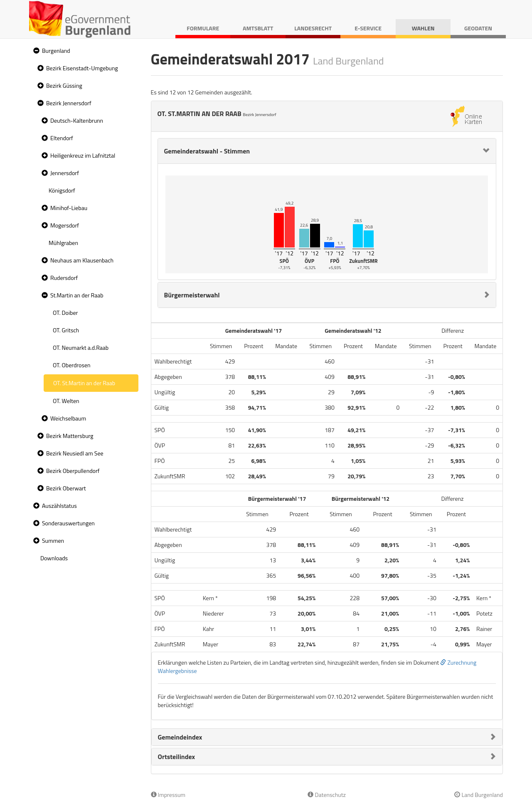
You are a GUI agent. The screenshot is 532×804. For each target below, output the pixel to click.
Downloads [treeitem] (54, 558)
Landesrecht (313, 28)
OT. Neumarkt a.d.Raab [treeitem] (81, 348)
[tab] (327, 151)
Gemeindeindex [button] (180, 737)
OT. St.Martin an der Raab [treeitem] (84, 383)
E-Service (368, 28)
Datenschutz (326, 795)
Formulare (203, 28)
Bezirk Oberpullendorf (73, 471)
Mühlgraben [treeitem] (63, 243)
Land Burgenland (479, 795)
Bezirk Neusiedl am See (75, 453)
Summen (53, 541)
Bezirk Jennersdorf (69, 103)
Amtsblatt (258, 28)
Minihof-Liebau (69, 208)
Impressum (168, 795)
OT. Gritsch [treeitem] (66, 330)
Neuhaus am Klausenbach (82, 260)
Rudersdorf (64, 278)
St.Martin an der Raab (77, 295)
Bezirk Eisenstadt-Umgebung (82, 68)
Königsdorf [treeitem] (62, 190)
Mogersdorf (65, 225)
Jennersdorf (65, 173)
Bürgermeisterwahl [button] (192, 295)
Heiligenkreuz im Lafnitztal (83, 155)
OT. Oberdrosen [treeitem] (71, 365)
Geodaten (478, 28)
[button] (35, 51)
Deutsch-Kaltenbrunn (77, 120)
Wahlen (423, 28)
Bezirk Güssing (64, 85)
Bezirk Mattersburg (70, 436)
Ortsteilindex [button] (177, 757)
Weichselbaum (68, 418)
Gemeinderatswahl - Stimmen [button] (207, 151)
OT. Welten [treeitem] (66, 401)
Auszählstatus (59, 506)
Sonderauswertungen (68, 523)
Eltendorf (62, 138)
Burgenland (56, 51)
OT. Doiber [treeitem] (65, 313)
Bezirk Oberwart (66, 488)
